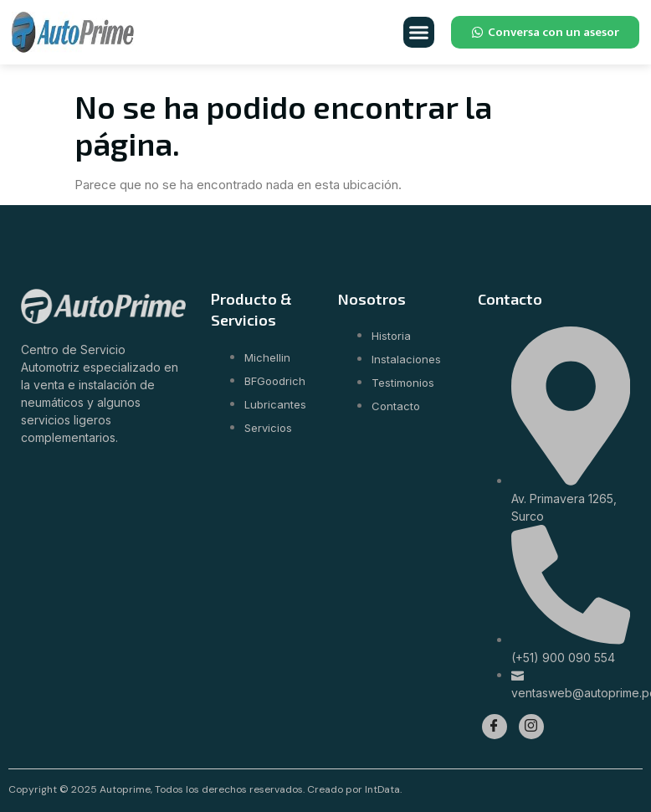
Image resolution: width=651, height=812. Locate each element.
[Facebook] (495, 727)
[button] (419, 33)
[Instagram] (531, 727)
